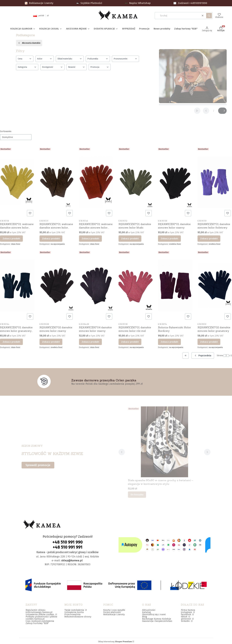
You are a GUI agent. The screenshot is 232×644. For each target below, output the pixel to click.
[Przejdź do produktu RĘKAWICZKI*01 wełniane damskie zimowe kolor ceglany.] (96, 182)
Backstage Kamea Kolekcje (157, 619)
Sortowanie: (6, 131)
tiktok (184, 617)
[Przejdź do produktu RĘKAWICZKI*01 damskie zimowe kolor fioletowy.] (215, 182)
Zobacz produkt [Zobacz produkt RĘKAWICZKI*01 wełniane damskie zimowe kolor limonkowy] (11, 238)
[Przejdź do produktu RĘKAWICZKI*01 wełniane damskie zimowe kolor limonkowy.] (17, 182)
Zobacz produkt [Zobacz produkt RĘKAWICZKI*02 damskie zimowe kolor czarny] (51, 342)
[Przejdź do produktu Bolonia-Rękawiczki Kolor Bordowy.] (175, 285)
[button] (209, 16)
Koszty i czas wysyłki (114, 610)
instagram (187, 612)
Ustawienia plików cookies (40, 614)
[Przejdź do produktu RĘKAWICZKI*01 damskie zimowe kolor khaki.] (136, 182)
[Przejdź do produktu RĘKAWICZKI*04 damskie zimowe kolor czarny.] (96, 285)
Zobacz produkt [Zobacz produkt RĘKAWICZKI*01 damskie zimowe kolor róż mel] (130, 342)
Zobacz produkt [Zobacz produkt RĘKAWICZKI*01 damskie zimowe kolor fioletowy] (209, 238)
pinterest (186, 619)
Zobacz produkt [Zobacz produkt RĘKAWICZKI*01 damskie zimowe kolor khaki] (130, 238)
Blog (145, 617)
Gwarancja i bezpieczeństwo (157, 621)
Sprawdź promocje (38, 465)
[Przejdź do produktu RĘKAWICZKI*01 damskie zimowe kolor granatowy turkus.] (17, 285)
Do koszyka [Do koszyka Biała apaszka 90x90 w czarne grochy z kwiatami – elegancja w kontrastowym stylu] (137, 495)
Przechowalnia (72, 614)
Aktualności (149, 610)
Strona (220, 356)
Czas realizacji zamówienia (40, 621)
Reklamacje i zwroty (39, 3)
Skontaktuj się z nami (154, 614)
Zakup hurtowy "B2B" (37, 623)
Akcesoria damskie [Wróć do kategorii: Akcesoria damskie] (29, 43)
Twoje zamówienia (75, 610)
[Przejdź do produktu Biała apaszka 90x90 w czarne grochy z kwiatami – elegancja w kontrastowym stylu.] (165, 442)
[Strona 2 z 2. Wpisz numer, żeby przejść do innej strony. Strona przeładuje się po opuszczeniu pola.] (226, 356)
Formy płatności (112, 612)
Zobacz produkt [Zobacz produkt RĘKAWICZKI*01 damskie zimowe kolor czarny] (169, 238)
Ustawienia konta (74, 612)
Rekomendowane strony (78, 617)
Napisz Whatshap (138, 3)
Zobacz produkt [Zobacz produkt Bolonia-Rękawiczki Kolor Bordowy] (169, 342)
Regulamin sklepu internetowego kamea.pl (39, 611)
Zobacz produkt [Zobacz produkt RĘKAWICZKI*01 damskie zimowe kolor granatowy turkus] (11, 342)
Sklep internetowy (115, 642)
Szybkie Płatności (89, 3)
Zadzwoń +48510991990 (190, 3)
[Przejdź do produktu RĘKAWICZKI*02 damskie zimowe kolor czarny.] (57, 285)
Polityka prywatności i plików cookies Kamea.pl (41, 618)
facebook (186, 614)
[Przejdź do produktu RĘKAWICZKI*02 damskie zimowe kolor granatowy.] (215, 285)
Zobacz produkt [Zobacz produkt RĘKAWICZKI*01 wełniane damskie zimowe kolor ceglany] (90, 238)
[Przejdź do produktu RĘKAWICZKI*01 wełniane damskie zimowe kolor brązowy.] (57, 182)
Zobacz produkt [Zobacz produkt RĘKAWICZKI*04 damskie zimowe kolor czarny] (90, 342)
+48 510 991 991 (68, 547)
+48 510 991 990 (68, 542)
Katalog (146, 612)
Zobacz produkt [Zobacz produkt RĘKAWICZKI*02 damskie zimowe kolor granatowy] (209, 342)
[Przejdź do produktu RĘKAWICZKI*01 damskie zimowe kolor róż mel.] (136, 285)
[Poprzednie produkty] (203, 356)
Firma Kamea (188, 610)
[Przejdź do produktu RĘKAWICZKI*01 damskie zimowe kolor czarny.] (175, 182)
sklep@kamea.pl (72, 560)
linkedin (186, 621)
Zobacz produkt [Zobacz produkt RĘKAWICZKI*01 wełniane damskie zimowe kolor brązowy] (51, 238)
